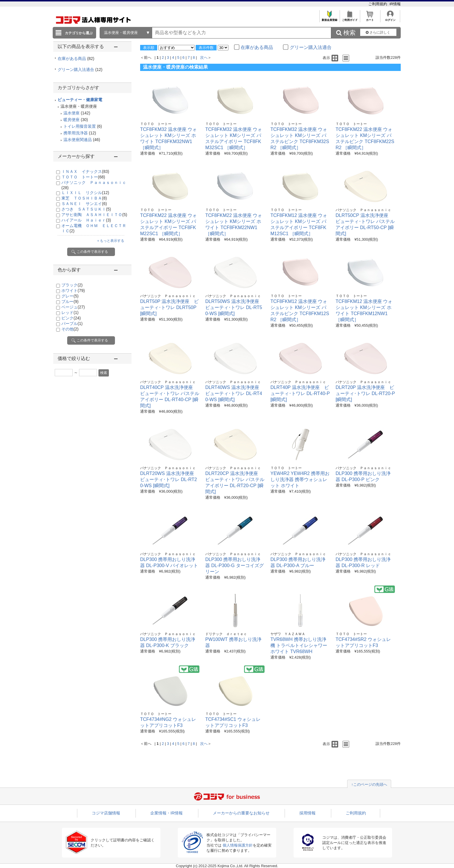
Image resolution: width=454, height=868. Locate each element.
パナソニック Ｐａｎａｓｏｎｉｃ (363, 210)
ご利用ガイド (350, 18)
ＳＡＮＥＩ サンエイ (84, 204)
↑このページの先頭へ (369, 784)
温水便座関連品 (78, 140)
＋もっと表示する (110, 241)
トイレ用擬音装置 (80, 126)
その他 (70, 329)
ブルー (70, 301)
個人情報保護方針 (238, 845)
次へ (204, 57)
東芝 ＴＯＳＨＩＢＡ (84, 198)
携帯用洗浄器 (76, 133)
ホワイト (73, 290)
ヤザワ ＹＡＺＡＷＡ (288, 634)
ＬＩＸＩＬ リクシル (85, 193)
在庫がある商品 (76, 59)
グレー (70, 296)
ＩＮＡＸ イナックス (85, 171)
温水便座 (72, 113)
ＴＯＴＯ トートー (83, 177)
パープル (72, 324)
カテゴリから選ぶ (79, 33)
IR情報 (395, 4)
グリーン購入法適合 (80, 70)
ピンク (71, 318)
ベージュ (73, 307)
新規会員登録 (329, 18)
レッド (70, 313)
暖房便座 (72, 120)
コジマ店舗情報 (106, 813)
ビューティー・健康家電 (80, 100)
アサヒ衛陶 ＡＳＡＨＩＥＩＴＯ (94, 215)
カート (370, 18)
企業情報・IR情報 (166, 813)
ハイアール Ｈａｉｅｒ (86, 220)
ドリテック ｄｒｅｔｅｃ (226, 634)
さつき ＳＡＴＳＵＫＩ (86, 209)
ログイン (390, 18)
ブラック (72, 285)
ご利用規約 (378, 4)
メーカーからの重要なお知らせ (241, 813)
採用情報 (307, 813)
